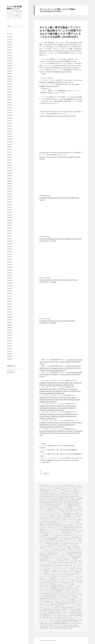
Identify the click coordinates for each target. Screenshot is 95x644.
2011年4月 (10, 346)
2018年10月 (10, 220)
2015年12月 (10, 283)
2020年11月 (10, 170)
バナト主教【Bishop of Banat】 (73, 556)
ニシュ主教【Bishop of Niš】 (52, 553)
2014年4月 (10, 301)
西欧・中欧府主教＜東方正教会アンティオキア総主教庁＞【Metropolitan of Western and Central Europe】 (61, 627)
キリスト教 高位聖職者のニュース (14, 7)
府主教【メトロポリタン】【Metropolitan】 (67, 612)
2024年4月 (10, 74)
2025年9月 (10, 45)
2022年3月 (10, 134)
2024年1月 (10, 81)
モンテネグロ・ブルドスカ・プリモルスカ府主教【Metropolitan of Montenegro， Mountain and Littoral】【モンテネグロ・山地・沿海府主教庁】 (61, 589)
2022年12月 (10, 113)
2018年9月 (10, 223)
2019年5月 (10, 207)
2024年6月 (10, 68)
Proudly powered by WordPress (47, 641)
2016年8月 (10, 273)
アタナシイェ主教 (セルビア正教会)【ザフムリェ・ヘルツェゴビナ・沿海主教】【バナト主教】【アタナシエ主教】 (61, 488)
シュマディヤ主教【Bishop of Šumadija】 (59, 535)
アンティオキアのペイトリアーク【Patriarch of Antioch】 (63, 491)
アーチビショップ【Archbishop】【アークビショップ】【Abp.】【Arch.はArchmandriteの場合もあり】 (60, 486)
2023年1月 (10, 110)
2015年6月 (10, 291)
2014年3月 (10, 304)
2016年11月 (10, 265)
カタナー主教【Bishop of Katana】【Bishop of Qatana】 (66, 526)
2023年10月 (10, 89)
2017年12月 (10, 241)
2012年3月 (10, 328)
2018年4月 (10, 231)
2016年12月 (10, 262)
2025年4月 (10, 50)
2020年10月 (10, 173)
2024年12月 (10, 60)
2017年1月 (10, 260)
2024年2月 (10, 79)
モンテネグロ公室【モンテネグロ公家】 (72, 594)
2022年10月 (10, 118)
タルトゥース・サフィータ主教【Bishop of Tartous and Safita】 (61, 544)
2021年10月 (10, 142)
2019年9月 (10, 197)
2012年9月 (10, 320)
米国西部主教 (57, 623)
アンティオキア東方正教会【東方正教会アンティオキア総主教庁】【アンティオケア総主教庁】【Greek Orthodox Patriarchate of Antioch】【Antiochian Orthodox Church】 (61, 493)
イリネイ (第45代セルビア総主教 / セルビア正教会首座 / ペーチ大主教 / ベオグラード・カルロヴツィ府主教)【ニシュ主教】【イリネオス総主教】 (61, 516)
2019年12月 (10, 191)
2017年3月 (10, 254)
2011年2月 (10, 351)
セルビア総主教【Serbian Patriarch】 (69, 543)
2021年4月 (10, 157)
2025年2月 (10, 55)
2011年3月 (10, 349)
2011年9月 (10, 335)
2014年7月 (10, 296)
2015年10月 (10, 288)
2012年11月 (10, 315)
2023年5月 (10, 102)
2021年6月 (10, 152)
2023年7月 (10, 97)
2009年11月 (10, 359)
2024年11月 (10, 63)
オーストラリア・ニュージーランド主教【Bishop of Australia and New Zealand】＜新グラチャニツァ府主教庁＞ (59, 524)
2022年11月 (10, 115)
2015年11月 (10, 286)
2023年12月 (10, 84)
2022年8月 (10, 123)
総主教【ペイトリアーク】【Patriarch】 (59, 625)
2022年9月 (10, 121)
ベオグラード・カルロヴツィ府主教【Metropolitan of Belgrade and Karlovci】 (58, 562)
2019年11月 (10, 194)
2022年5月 (10, 131)
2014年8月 (10, 294)
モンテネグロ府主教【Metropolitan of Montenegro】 (52, 595)
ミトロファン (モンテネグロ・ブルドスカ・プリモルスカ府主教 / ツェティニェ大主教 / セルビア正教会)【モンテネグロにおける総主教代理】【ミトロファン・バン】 (61, 575)
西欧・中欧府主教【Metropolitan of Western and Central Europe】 (58, 626)
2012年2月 (10, 330)
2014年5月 (10, 299)
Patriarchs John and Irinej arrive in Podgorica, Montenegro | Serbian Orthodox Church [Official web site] (61, 362)
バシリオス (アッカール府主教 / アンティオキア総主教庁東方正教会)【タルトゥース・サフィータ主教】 (60, 555)
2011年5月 (10, 343)
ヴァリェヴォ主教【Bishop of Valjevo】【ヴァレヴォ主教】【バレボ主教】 (60, 517)
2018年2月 (10, 236)
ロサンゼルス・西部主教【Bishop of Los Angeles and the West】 (61, 609)
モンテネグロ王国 (62, 598)
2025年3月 (10, 53)
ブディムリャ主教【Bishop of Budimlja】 (61, 559)
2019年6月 (10, 205)
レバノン (76, 608)
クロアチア (50, 528)
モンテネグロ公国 (58, 594)
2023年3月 (10, 108)
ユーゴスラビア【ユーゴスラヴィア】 (52, 600)
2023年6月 (10, 100)
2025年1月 (10, 58)
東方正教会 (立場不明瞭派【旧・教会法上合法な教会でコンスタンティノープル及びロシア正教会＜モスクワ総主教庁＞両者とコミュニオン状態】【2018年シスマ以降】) (61, 614)
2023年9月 (10, 92)
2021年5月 (10, 155)
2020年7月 (10, 181)
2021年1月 (10, 165)
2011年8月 (10, 338)
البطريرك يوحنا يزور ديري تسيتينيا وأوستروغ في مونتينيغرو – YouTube (58, 116)
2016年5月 (10, 275)
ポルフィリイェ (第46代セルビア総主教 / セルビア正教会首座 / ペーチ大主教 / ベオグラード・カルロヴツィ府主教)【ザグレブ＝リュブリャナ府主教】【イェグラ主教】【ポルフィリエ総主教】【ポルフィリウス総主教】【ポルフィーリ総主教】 (61, 571)
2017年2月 (10, 257)
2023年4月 (10, 105)
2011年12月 (10, 333)
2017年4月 (10, 252)
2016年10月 (10, 267)
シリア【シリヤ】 (68, 540)
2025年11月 (10, 40)
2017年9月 (10, 246)
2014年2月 (10, 307)
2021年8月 (10, 147)
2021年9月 (10, 144)
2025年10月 (10, 42)
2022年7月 (10, 126)
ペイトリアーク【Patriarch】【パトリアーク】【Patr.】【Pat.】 (66, 561)
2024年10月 (10, 66)
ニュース (53, 485)
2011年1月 (10, 354)
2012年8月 (10, 322)
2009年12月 (10, 356)
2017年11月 (10, 244)
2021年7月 (10, 150)
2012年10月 (10, 317)
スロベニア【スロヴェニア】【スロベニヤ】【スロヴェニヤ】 (65, 542)
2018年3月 (10, 233)
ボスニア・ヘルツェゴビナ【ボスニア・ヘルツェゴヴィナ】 (61, 568)
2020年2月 (10, 186)
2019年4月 (10, 210)
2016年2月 (10, 280)
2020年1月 (10, 189)
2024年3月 (10, 76)
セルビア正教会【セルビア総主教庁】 (51, 543)
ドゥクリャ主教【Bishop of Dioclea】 (57, 550)
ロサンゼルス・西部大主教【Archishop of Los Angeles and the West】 (60, 610)
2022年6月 (10, 129)
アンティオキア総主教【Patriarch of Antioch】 (51, 504)
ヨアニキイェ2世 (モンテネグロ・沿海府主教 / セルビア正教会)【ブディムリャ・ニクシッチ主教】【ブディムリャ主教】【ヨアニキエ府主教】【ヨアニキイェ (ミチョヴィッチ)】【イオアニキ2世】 (61, 605)
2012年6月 (10, 325)
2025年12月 (10, 37)
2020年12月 (10, 168)
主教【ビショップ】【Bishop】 (69, 611)
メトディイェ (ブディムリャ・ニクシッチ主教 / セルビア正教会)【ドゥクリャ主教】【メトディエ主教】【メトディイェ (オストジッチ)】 (61, 579)
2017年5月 (10, 249)
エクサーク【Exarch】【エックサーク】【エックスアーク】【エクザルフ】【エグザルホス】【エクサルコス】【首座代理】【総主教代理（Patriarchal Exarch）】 (61, 520)
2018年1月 (10, 239)
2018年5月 (10, 228)
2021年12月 (10, 139)
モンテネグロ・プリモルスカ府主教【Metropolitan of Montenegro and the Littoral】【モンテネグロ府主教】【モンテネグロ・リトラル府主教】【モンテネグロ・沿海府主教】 (61, 583)
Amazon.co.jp (10, 372)
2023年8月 (10, 95)
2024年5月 (10, 71)
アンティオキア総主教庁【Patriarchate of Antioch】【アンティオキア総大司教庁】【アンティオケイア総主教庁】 (60, 506)
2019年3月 (10, 212)
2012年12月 (10, 312)
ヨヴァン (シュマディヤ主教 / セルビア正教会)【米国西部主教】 (59, 608)
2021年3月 (10, 160)
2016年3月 (10, 278)
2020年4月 (10, 184)
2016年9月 (10, 270)
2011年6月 (10, 341)
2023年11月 (10, 87)
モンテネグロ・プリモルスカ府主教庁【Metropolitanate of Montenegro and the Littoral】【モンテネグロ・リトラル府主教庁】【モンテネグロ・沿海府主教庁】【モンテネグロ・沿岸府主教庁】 (60, 586)
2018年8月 (10, 225)
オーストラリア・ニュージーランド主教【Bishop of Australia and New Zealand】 (59, 522)
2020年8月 (10, 178)
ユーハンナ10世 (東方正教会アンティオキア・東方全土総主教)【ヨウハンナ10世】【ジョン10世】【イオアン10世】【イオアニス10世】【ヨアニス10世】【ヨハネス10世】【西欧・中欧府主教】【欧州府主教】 (61, 601)
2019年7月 (10, 202)
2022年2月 (10, 136)
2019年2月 (10, 215)
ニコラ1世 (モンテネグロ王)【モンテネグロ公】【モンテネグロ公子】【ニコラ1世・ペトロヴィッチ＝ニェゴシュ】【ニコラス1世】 (61, 551)
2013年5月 (10, 309)
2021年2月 (10, 163)
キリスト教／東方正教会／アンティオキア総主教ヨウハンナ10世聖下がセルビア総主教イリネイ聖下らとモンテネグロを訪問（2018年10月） (60, 32)
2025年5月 (10, 47)
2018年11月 (10, 218)
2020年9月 (10, 176)
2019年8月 (10, 199)
